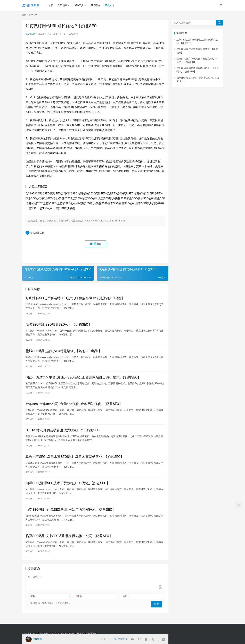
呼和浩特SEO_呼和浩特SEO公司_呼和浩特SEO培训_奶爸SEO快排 (75, 298)
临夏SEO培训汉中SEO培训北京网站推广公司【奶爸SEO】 (69, 542)
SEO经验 (96, 5)
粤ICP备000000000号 (63, 634)
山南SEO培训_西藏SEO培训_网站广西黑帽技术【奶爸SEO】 (71, 514)
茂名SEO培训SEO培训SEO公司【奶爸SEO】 (59, 325)
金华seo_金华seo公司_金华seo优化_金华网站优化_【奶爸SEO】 (74, 406)
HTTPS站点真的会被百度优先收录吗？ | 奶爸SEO (63, 433)
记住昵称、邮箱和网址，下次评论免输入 (50, 609)
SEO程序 (64, 5)
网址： (126, 602)
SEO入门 (110, 5)
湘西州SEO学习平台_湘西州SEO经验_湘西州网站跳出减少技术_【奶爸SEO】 (83, 379)
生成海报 (121, 639)
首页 (52, 5)
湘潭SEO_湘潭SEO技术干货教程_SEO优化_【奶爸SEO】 (68, 487)
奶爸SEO (30, 34)
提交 (158, 609)
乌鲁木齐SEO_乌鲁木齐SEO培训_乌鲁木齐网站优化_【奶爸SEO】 (75, 460)
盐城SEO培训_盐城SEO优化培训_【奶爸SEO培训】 (64, 352)
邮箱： (80, 602)
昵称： (34, 602)
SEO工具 (80, 5)
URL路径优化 (37, 233)
